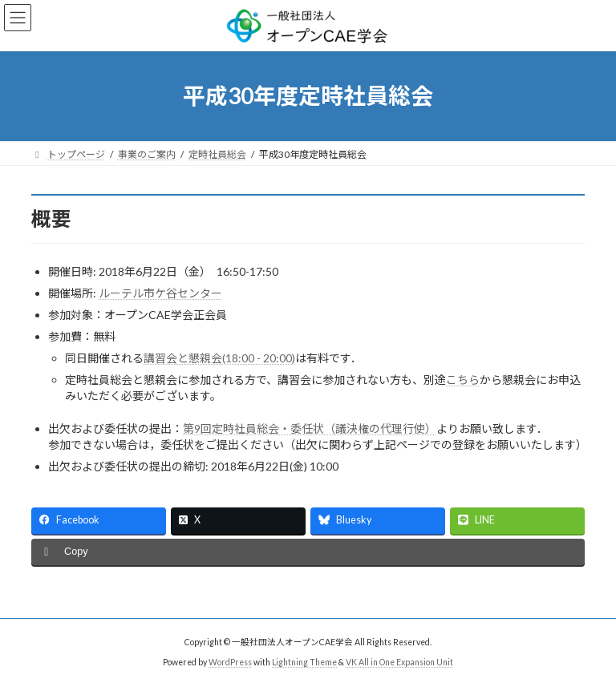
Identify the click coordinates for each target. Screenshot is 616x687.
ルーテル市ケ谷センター (160, 293)
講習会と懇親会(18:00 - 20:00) (219, 358)
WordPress (230, 662)
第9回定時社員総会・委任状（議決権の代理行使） (310, 428)
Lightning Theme (304, 662)
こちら (463, 380)
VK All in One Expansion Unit (399, 662)
